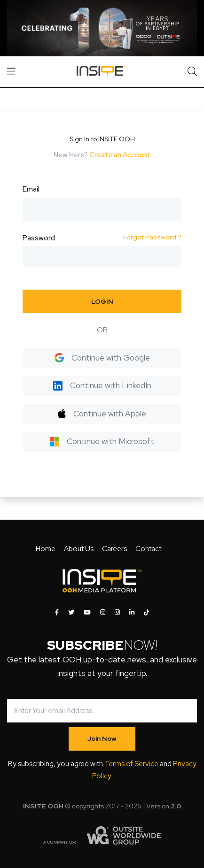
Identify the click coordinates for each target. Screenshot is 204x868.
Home (46, 549)
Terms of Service (131, 764)
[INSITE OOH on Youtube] (87, 613)
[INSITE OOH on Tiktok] (146, 613)
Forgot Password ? (152, 237)
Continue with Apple (102, 414)
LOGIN (102, 301)
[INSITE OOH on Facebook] (57, 613)
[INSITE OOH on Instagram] (103, 613)
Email (31, 189)
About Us (79, 549)
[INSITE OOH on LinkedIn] (132, 613)
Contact (148, 549)
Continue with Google (102, 358)
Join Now (102, 738)
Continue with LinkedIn (102, 385)
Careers (114, 549)
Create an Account (120, 155)
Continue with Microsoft (102, 441)
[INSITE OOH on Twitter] (71, 613)
